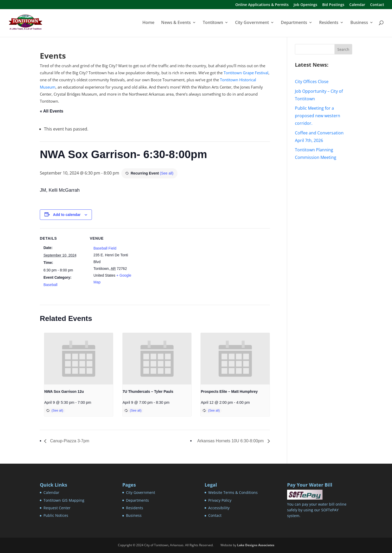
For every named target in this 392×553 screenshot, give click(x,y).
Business (359, 23)
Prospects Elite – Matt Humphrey (229, 392)
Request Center (57, 508)
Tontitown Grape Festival (246, 73)
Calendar (357, 5)
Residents (329, 23)
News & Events (176, 23)
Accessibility (219, 508)
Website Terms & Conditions (233, 492)
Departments (294, 23)
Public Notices (56, 515)
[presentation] (79, 359)
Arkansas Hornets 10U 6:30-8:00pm (231, 441)
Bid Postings (333, 5)
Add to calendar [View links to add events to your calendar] (67, 215)
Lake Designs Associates (256, 545)
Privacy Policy (220, 500)
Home (148, 23)
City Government (252, 23)
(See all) (167, 173)
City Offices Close (312, 82)
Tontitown (213, 23)
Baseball (50, 285)
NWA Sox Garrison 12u (64, 392)
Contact (377, 5)
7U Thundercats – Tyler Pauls (148, 392)
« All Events (52, 111)
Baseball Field (105, 248)
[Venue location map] (167, 264)
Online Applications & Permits (262, 5)
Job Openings (305, 5)
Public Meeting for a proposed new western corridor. (318, 116)
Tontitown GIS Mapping (64, 500)
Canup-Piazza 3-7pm (69, 441)
